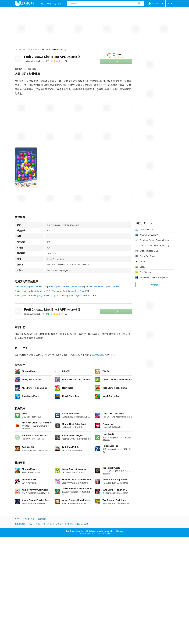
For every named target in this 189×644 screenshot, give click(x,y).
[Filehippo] (24, 4)
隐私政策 (48, 524)
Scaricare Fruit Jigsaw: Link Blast (105, 287)
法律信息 (60, 524)
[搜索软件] (139, 4)
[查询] (106, 4)
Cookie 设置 (83, 524)
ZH (170, 4)
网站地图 (42, 519)
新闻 (42, 4)
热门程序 (58, 4)
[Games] (30, 50)
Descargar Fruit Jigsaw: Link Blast (76, 296)
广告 (32, 519)
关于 (17, 519)
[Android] (22, 50)
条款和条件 (20, 524)
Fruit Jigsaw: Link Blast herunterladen (67, 287)
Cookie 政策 (34, 524)
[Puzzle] (37, 50)
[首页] (16, 50)
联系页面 (97, 355)
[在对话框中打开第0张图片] (26, 168)
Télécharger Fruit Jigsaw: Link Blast (68, 291)
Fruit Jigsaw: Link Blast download (30, 291)
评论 (49, 4)
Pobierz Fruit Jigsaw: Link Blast (29, 287)
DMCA (70, 524)
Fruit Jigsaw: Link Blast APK (52, 57)
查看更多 (155, 285)
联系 (25, 519)
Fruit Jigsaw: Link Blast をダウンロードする (35, 296)
